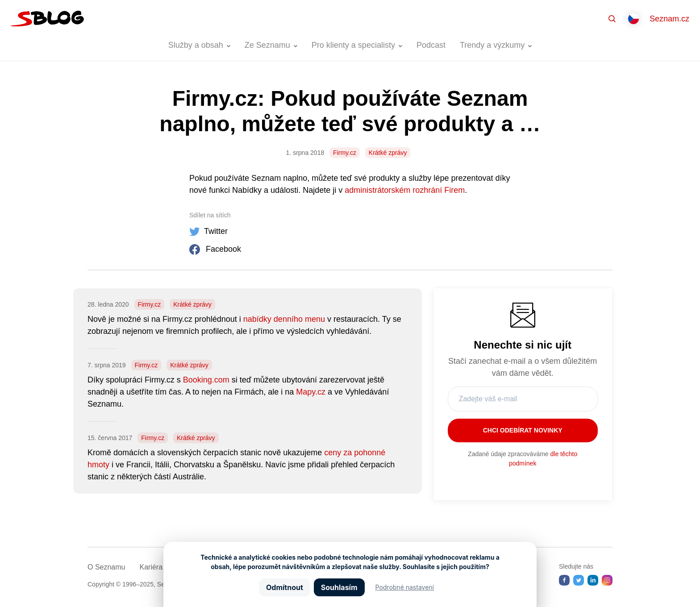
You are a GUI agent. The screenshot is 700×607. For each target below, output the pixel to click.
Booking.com (206, 380)
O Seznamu (106, 567)
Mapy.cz (311, 392)
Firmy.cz (345, 153)
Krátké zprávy (388, 153)
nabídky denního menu (284, 319)
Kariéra (151, 567)
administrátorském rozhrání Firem (405, 190)
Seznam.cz (669, 19)
